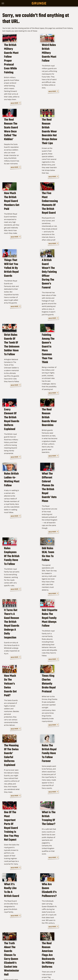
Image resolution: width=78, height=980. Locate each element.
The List (34, 966)
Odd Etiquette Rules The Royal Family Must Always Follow (57, 547)
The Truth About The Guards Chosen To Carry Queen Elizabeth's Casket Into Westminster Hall (20, 839)
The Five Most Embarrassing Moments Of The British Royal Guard (57, 189)
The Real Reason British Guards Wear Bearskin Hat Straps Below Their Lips (57, 127)
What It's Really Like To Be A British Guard (19, 780)
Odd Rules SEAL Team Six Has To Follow (57, 489)
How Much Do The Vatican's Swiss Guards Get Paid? (19, 605)
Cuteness (36, 964)
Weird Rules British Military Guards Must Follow (55, 62)
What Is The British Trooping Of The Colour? (57, 720)
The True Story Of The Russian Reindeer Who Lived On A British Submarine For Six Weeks (56, 904)
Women (42, 966)
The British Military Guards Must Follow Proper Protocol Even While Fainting (18, 64)
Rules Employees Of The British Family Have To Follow (19, 491)
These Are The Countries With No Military (19, 898)
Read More (31, 91)
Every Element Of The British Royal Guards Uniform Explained (18, 375)
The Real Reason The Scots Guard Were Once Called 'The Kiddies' (19, 125)
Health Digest (51, 964)
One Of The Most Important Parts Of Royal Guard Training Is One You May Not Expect (20, 724)
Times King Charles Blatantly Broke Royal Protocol (56, 605)
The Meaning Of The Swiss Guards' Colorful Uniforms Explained (18, 664)
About (29, 950)
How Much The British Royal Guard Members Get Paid (18, 187)
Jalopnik (21, 964)
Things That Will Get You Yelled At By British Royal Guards (20, 250)
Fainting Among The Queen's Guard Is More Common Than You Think (57, 312)
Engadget (13, 964)
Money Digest (62, 964)
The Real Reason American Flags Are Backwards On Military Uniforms (56, 839)
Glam (43, 964)
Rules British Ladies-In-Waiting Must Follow (19, 429)
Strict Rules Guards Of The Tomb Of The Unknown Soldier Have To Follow (20, 314)
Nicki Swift (26, 966)
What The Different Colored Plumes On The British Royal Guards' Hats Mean (56, 433)
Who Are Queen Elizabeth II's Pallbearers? (58, 780)
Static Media (29, 955)
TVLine (28, 964)
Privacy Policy (46, 950)
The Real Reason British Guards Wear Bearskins (57, 373)
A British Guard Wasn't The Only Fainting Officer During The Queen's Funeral (57, 252)
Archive (36, 950)
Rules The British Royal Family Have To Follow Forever (56, 664)
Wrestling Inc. (51, 966)
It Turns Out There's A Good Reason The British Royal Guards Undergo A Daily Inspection (19, 548)
